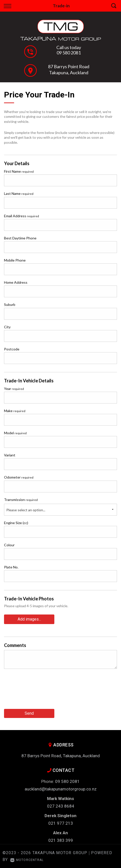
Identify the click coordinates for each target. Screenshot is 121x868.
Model (15, 433)
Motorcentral (27, 860)
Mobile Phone (15, 260)
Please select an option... (26, 510)
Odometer (19, 477)
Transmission (21, 500)
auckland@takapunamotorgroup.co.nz (61, 789)
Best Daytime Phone (20, 238)
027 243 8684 (61, 806)
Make (15, 411)
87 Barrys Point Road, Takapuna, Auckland (61, 756)
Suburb (10, 304)
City (7, 327)
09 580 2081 (69, 53)
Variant (10, 455)
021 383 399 (61, 840)
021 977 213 (61, 823)
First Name (19, 171)
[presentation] (42, 691)
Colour (9, 545)
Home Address (16, 282)
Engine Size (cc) (16, 523)
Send (29, 713)
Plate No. (11, 567)
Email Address (22, 216)
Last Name (19, 193)
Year (14, 389)
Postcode (12, 349)
